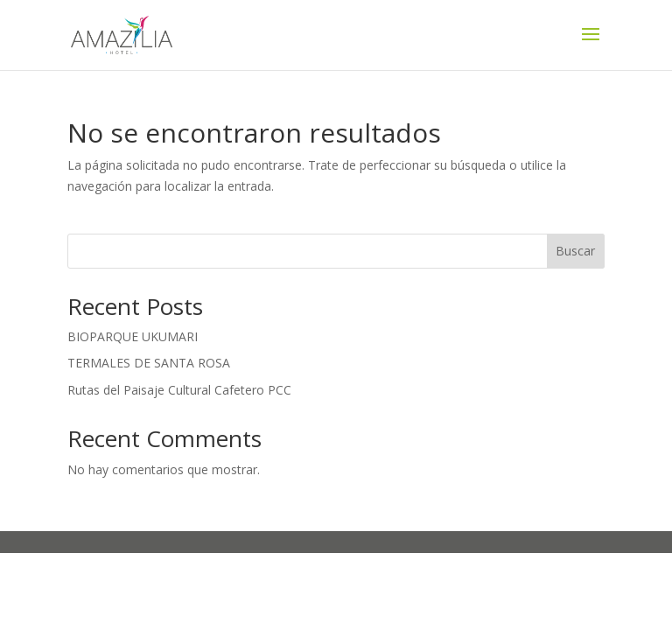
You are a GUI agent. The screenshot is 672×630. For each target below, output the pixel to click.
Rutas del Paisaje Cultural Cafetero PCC (179, 390)
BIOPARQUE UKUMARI (133, 336)
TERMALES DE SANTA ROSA (149, 363)
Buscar (575, 251)
